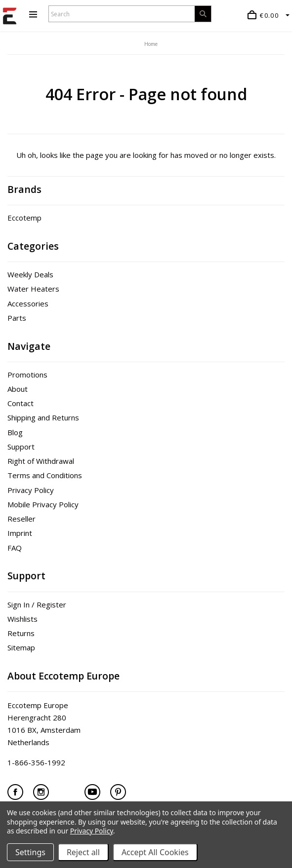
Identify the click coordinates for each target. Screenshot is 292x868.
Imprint (20, 533)
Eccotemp (24, 218)
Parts (17, 318)
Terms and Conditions (45, 475)
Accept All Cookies (155, 852)
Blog (15, 432)
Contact (21, 403)
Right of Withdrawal (41, 461)
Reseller (21, 519)
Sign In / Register (37, 604)
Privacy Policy (31, 490)
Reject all (83, 852)
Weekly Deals (30, 274)
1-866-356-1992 (36, 762)
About (18, 389)
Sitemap (21, 647)
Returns (21, 633)
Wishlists (22, 619)
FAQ (15, 548)
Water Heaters (33, 289)
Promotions (27, 375)
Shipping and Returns (43, 417)
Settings (30, 852)
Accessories (28, 303)
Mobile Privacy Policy (43, 504)
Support (21, 447)
